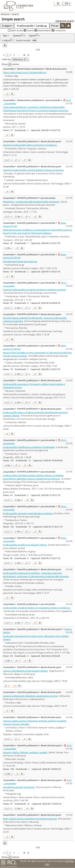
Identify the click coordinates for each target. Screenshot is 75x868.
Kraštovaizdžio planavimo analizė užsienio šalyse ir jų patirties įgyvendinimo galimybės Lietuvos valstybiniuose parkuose (33, 477)
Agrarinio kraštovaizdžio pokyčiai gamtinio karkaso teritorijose (33, 170)
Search (15, 14)
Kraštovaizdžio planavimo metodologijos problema (28, 513)
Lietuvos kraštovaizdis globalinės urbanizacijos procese (30, 696)
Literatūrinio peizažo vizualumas (19, 787)
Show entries (10, 64)
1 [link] (7, 55)
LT (7, 160)
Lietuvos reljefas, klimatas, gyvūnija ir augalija (25, 752)
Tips (5, 36)
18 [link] (24, 55)
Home (6, 14)
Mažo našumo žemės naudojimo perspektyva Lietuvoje (30, 819)
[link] (4, 55)
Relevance (19, 59)
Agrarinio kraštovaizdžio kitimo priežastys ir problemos (30, 145)
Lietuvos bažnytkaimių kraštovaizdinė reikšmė (25, 671)
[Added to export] (12, 94)
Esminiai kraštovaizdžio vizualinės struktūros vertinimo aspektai (34, 290)
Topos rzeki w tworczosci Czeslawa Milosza (25, 72)
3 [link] (14, 55)
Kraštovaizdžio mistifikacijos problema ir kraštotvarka (29, 447)
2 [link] (11, 55)
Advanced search (65, 21)
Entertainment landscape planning (20, 261)
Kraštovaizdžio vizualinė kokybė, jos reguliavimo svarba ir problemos (37, 608)
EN (18, 217)
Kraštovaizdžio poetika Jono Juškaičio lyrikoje (25, 545)
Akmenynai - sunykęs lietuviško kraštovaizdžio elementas (31, 202)
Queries (18, 36)
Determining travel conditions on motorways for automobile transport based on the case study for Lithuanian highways (37, 231)
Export (33, 36)
